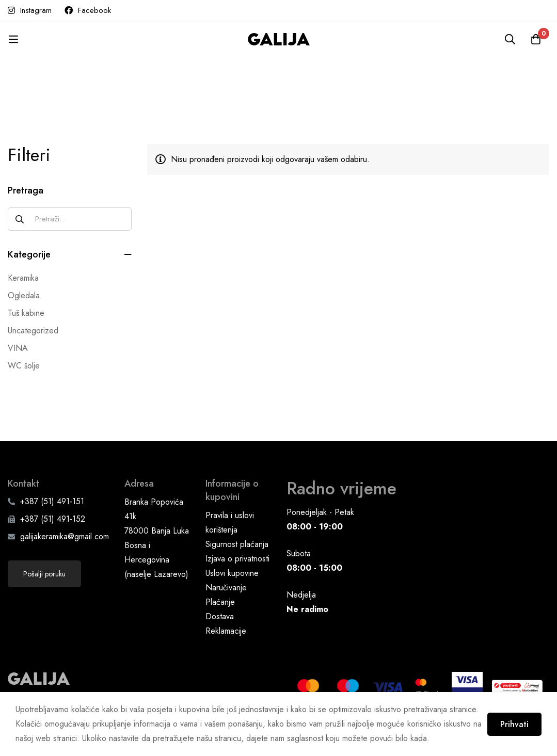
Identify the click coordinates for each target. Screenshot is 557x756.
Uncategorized (33, 331)
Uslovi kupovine (232, 573)
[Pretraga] (510, 39)
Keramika (23, 278)
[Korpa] (536, 39)
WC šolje (24, 366)
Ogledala (24, 295)
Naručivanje (226, 588)
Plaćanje (220, 602)
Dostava (220, 616)
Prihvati (514, 724)
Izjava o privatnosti (237, 559)
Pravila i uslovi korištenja (230, 522)
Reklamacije (226, 631)
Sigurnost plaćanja (237, 544)
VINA (18, 348)
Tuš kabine (26, 313)
